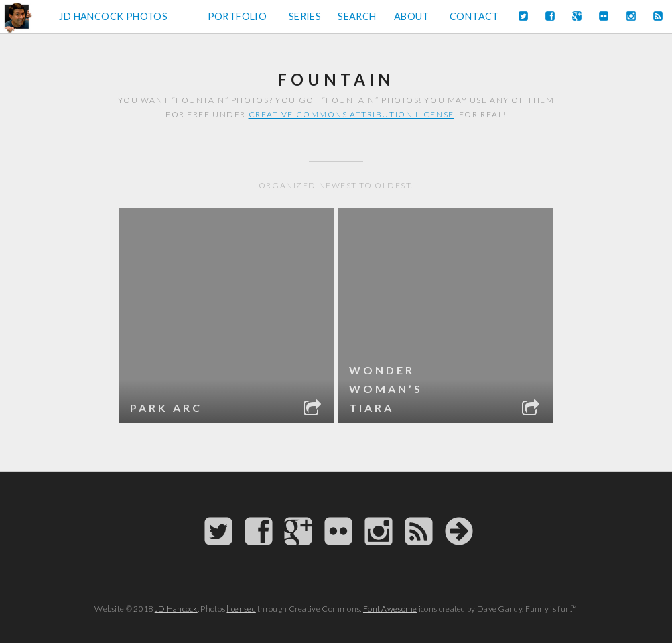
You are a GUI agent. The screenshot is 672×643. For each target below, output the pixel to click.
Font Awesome (390, 609)
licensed (241, 609)
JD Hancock (176, 609)
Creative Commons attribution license (351, 114)
